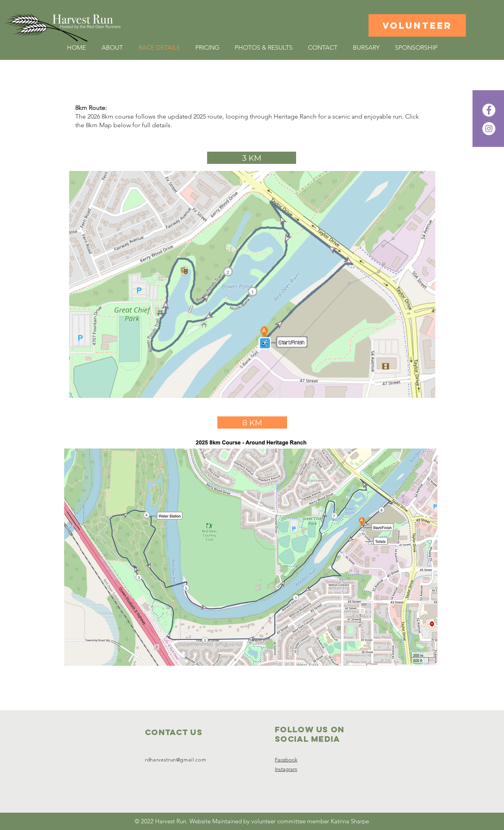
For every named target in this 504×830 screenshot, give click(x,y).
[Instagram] (489, 129)
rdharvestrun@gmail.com (175, 760)
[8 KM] (252, 422)
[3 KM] (252, 158)
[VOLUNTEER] (417, 25)
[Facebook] (489, 110)
